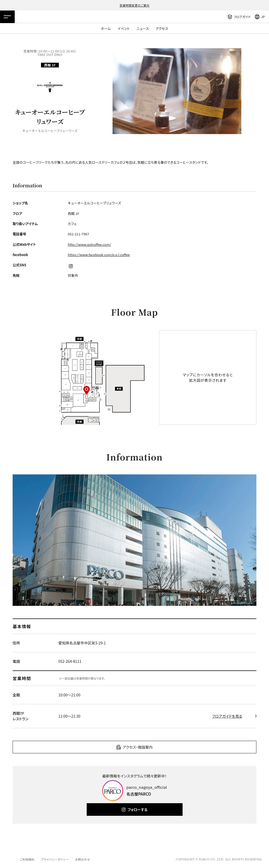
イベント (123, 28)
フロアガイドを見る (227, 716)
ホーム (106, 28)
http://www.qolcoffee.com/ (89, 244)
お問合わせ (83, 859)
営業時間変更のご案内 (134, 5)
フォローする (138, 809)
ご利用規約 (27, 859)
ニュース (143, 28)
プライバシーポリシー (55, 859)
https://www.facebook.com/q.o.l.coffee (99, 255)
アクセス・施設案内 (138, 747)
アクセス (162, 28)
